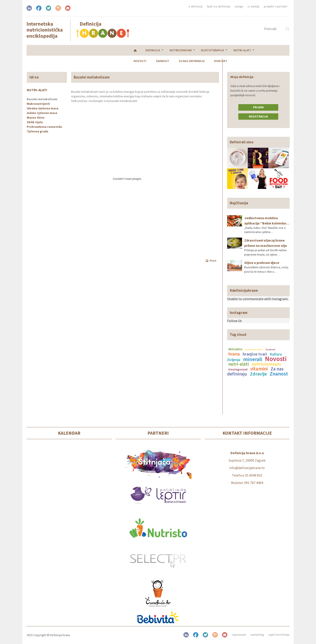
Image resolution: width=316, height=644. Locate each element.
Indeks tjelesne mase (42, 113)
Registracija (258, 117)
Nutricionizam (78, 50)
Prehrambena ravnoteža (44, 127)
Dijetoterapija (110, 50)
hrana (234, 354)
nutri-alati (239, 364)
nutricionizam (266, 364)
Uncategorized (238, 369)
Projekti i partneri (276, 6)
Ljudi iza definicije (219, 6)
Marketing (257, 635)
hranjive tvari (255, 354)
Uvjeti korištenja (279, 635)
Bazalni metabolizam (42, 99)
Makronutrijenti (38, 104)
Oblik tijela (35, 122)
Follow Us (234, 321)
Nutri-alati (139, 50)
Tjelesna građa (38, 131)
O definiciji (196, 6)
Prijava (258, 107)
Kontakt (245, 50)
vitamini (259, 369)
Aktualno (235, 349)
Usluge (239, 6)
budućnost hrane (254, 350)
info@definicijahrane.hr (247, 468)
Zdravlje (258, 374)
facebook (270, 350)
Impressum (239, 635)
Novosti (164, 50)
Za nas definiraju (216, 50)
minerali (253, 359)
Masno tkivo (36, 117)
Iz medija (253, 6)
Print (211, 261)
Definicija (50, 50)
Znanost (186, 50)
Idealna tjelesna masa (43, 108)
